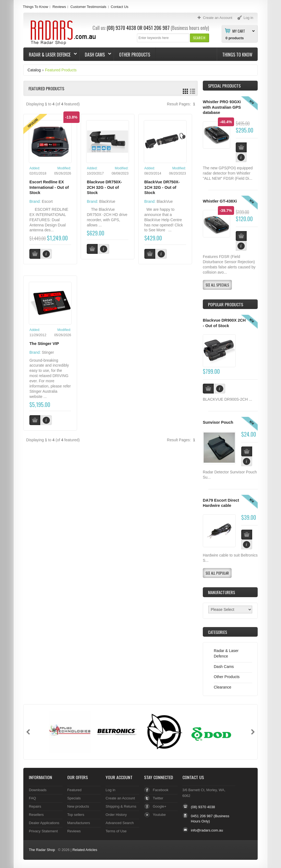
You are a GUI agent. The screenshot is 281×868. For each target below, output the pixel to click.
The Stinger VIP (44, 344)
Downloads (38, 790)
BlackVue (107, 201)
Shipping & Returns (121, 806)
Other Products (135, 55)
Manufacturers (79, 823)
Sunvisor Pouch (218, 422)
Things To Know (35, 7)
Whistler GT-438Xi (220, 201)
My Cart (239, 31)
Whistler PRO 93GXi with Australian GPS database (222, 107)
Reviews (59, 7)
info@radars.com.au (207, 830)
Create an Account (120, 798)
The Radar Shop (42, 850)
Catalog (34, 70)
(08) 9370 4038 (121, 28)
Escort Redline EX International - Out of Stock (49, 187)
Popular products (226, 304)
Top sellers (76, 815)
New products (78, 806)
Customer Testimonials (88, 7)
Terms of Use (116, 831)
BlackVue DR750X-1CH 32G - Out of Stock (162, 187)
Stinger (48, 352)
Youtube (159, 815)
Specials (74, 798)
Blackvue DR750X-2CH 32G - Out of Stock (104, 187)
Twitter (158, 798)
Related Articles (85, 850)
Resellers (36, 815)
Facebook (161, 790)
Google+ (160, 806)
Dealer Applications (44, 823)
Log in (110, 790)
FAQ (32, 798)
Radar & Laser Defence (50, 55)
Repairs (35, 806)
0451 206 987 (157, 28)
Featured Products (61, 70)
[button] (199, 38)
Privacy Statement (43, 831)
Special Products (224, 86)
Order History (116, 815)
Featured (74, 790)
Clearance (223, 687)
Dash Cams (95, 55)
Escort (47, 201)
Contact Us (120, 7)
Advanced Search (120, 823)
